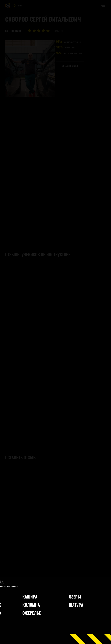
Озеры (75, 597)
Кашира (30, 597)
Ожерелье (32, 613)
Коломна (31, 605)
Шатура (76, 605)
